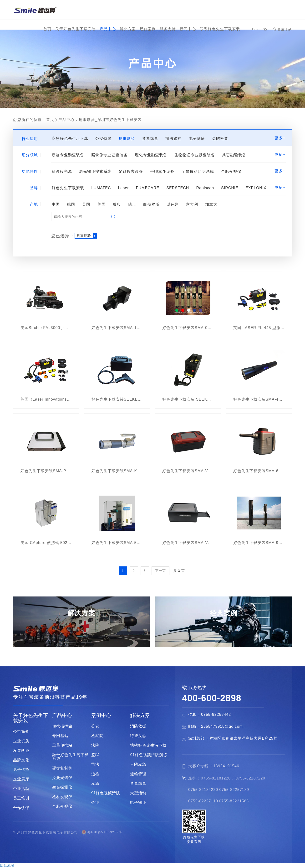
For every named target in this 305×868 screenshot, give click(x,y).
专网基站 (60, 736)
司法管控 (173, 139)
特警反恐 (138, 736)
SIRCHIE (230, 188)
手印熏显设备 (162, 171)
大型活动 (138, 793)
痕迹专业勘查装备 (68, 155)
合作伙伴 (21, 808)
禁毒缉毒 (150, 139)
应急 (95, 784)
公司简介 (21, 732)
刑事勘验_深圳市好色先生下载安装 (110, 120)
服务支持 (168, 29)
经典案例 (148, 29)
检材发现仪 (62, 797)
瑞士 (132, 204)
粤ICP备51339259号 (102, 832)
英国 (86, 204)
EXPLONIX (256, 188)
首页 (47, 29)
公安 (95, 726)
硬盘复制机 (62, 768)
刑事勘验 (127, 139)
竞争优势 (21, 770)
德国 (71, 204)
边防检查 (220, 139)
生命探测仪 (62, 787)
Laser (123, 188)
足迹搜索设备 (131, 171)
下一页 (160, 571)
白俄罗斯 (151, 204)
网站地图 (7, 866)
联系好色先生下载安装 (220, 29)
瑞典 (117, 204)
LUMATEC (101, 188)
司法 (95, 764)
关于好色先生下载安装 (76, 29)
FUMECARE (147, 188)
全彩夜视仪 (231, 171)
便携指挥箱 (62, 726)
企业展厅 (21, 779)
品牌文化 (21, 760)
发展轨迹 (21, 751)
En (255, 29)
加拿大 (211, 204)
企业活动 (21, 789)
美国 (102, 204)
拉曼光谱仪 (62, 778)
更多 (280, 138)
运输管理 (138, 774)
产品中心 (108, 29)
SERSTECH (178, 188)
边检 (95, 774)
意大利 (192, 204)
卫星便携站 (62, 745)
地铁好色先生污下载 (148, 745)
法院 (95, 745)
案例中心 (101, 715)
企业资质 (21, 741)
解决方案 (128, 29)
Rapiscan (205, 188)
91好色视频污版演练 (149, 755)
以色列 (173, 204)
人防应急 (138, 764)
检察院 (97, 736)
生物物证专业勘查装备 (195, 155)
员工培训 (21, 798)
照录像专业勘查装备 (109, 155)
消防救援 (138, 726)
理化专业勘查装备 (151, 155)
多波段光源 (62, 171)
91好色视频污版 (106, 793)
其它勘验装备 (234, 155)
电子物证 (197, 139)
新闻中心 (188, 29)
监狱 (95, 755)
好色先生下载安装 (68, 188)
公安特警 (103, 139)
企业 (95, 803)
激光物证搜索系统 (95, 171)
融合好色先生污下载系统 (70, 757)
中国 (56, 204)
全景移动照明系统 (198, 171)
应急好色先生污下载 (70, 139)
